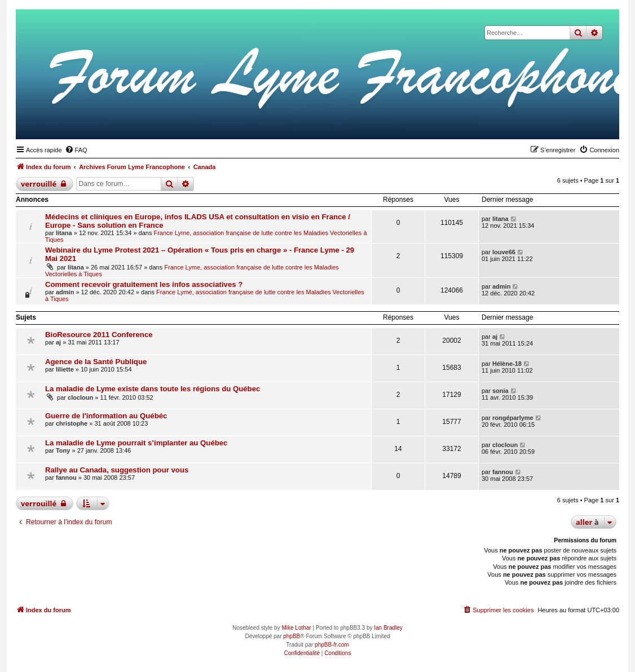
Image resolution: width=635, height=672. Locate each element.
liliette (65, 369)
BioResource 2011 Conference (99, 335)
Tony (63, 450)
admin (65, 292)
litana (64, 233)
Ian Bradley (388, 628)
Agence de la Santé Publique (96, 362)
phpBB (292, 636)
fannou (66, 478)
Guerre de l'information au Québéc (106, 416)
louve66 (504, 252)
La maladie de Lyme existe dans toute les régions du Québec (153, 389)
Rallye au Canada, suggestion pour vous (117, 470)
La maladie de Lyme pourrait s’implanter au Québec (136, 443)
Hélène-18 (507, 364)
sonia (500, 391)
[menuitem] (76, 150)
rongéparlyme (513, 418)
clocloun (80, 397)
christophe (72, 423)
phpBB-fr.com (332, 645)
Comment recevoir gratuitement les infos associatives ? (144, 284)
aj (58, 342)
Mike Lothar (296, 628)
